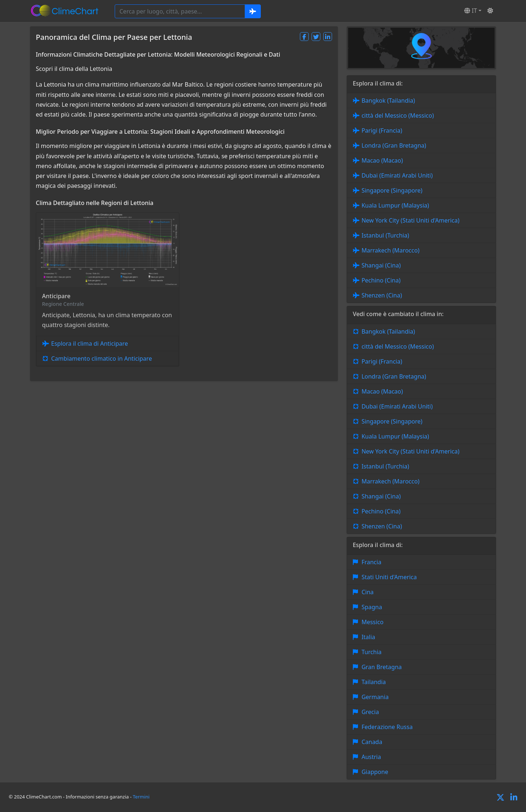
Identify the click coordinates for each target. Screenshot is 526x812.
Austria (371, 757)
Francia (371, 562)
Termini (141, 797)
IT (470, 11)
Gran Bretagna (382, 667)
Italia (368, 637)
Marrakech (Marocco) (391, 250)
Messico (373, 622)
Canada (372, 742)
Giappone (375, 772)
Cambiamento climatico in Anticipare (102, 358)
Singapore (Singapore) (392, 190)
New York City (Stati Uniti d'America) (411, 220)
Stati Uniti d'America (389, 577)
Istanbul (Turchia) (385, 235)
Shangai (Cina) (381, 265)
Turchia (372, 652)
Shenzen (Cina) (382, 295)
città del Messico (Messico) (398, 115)
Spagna (372, 607)
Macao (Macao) (382, 160)
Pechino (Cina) (381, 280)
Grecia (370, 712)
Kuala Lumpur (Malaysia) (395, 205)
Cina (368, 592)
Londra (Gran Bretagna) (394, 145)
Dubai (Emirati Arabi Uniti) (397, 175)
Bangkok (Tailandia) (388, 100)
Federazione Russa (387, 727)
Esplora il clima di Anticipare (89, 344)
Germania (375, 697)
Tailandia (374, 682)
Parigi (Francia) (382, 130)
